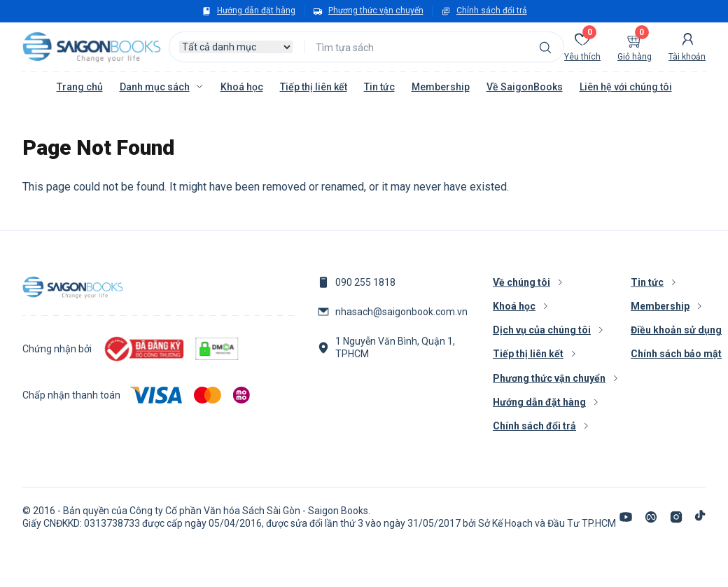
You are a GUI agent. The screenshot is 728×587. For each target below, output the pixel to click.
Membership (441, 87)
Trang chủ (80, 87)
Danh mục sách (155, 87)
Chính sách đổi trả (492, 11)
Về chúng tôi (521, 282)
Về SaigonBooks (525, 87)
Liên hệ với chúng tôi (626, 87)
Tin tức (379, 87)
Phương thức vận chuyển (376, 11)
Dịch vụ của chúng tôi (542, 330)
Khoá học (242, 87)
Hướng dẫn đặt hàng (256, 11)
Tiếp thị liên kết (314, 87)
